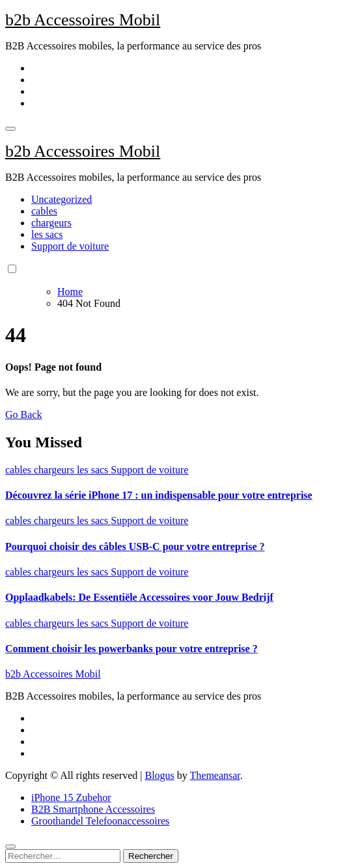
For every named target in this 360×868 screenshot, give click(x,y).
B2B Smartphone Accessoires (93, 809)
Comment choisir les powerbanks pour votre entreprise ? (132, 649)
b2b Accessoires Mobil (83, 20)
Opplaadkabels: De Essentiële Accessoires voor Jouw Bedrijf (139, 597)
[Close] (10, 847)
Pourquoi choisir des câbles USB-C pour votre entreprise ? (135, 546)
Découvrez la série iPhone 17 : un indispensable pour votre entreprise (159, 495)
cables (44, 211)
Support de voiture (70, 246)
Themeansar (215, 775)
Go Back (23, 414)
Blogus (159, 775)
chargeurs (51, 223)
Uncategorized (62, 199)
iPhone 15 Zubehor (71, 797)
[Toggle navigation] (10, 129)
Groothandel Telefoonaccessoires (100, 821)
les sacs (47, 234)
